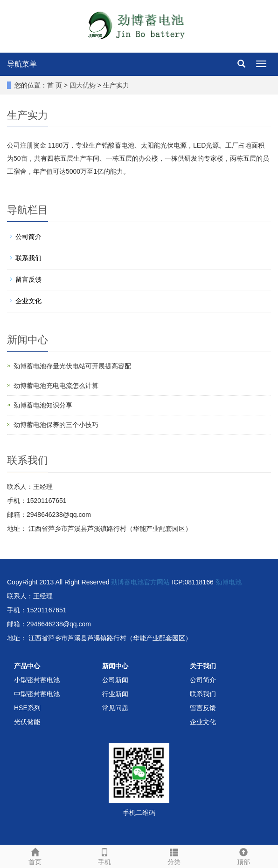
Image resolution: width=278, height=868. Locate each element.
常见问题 (115, 708)
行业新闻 (115, 694)
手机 (104, 855)
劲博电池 (229, 582)
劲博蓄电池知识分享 (43, 405)
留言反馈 (28, 279)
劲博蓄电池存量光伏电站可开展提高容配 (72, 366)
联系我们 (28, 258)
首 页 (55, 85)
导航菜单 (22, 64)
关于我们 (203, 666)
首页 (35, 855)
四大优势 (83, 85)
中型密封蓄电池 (37, 694)
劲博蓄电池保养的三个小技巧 (56, 425)
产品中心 (27, 666)
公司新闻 (115, 680)
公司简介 (28, 237)
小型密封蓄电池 (37, 680)
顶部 (243, 855)
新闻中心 (115, 666)
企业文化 (28, 301)
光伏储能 (27, 722)
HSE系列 (27, 708)
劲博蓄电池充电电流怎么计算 (56, 386)
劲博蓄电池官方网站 (140, 582)
